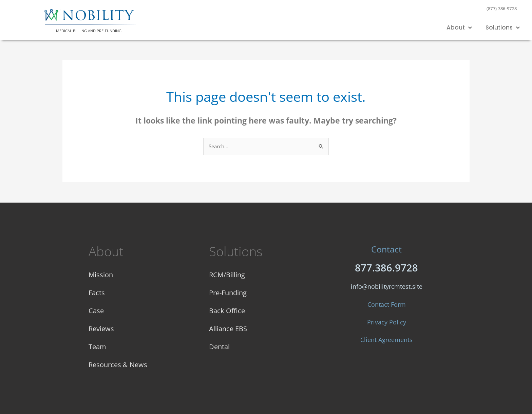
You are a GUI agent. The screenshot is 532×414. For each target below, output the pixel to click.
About (459, 28)
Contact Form (387, 304)
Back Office (227, 310)
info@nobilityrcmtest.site (387, 286)
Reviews (101, 328)
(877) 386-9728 (502, 8)
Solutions (503, 28)
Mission (101, 274)
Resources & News (118, 364)
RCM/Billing (227, 274)
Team (97, 346)
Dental (219, 346)
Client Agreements (386, 340)
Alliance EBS (228, 328)
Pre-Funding (228, 292)
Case (96, 310)
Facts (97, 292)
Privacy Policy (387, 322)
